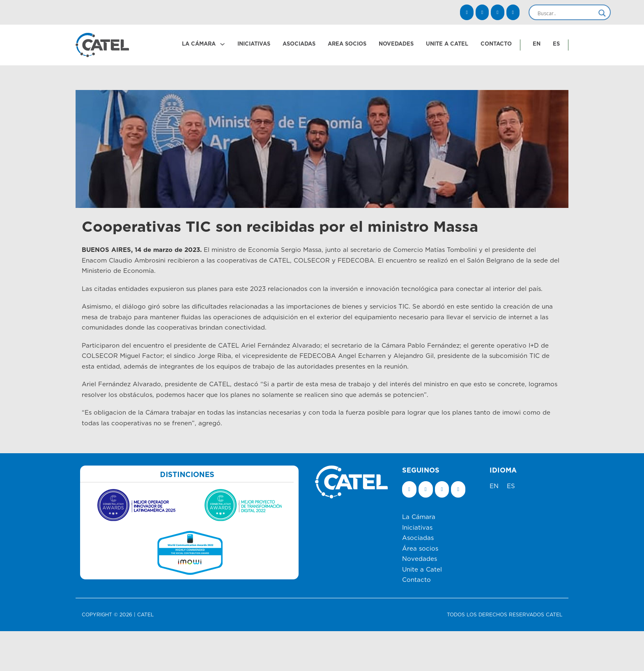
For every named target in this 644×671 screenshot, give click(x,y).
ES (556, 44)
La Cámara (419, 517)
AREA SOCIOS (347, 44)
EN (537, 44)
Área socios (420, 549)
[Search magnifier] (602, 13)
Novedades (420, 559)
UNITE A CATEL (447, 44)
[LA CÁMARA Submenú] (222, 44)
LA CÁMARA (199, 44)
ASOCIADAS (299, 44)
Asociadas (418, 538)
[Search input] (566, 13)
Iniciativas (417, 528)
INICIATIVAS (254, 44)
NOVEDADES (396, 44)
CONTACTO (496, 44)
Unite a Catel (422, 570)
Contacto (416, 580)
